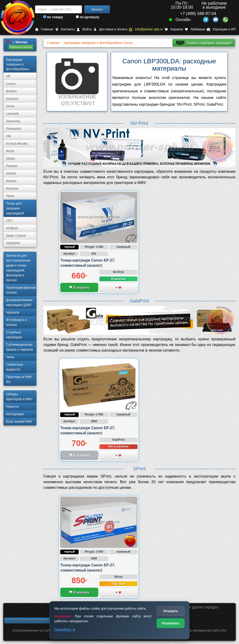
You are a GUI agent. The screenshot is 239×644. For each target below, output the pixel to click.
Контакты (65, 29)
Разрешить (171, 623)
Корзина (174, 29)
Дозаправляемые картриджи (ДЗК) (19, 302)
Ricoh (10, 151)
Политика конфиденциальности (27, 620)
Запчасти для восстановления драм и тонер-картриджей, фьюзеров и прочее (18, 268)
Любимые (195, 29)
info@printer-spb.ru (146, 29)
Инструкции (15, 414)
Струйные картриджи (14, 335)
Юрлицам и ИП (221, 29)
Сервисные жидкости (15, 367)
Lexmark (12, 114)
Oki (9, 136)
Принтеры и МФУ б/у (19, 379)
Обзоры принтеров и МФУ (19, 397)
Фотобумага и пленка (16, 322)
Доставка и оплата (110, 29)
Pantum (12, 166)
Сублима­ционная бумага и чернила (19, 347)
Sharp (10, 158)
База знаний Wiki (19, 421)
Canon (11, 84)
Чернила (13, 312)
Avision (11, 181)
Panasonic (14, 129)
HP (8, 76)
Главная (44, 29)
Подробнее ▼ (65, 630)
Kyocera (12, 99)
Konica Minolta (17, 144)
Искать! (97, 9)
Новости (12, 407)
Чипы (10, 357)
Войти (84, 29)
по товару (53, 17)
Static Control (16, 236)
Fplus (10, 196)
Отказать (171, 611)
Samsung (13, 121)
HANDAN (13, 243)
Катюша (12, 188)
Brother (11, 91)
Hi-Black (12, 228)
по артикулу (88, 17)
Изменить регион (21, 47)
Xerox (10, 106)
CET (9, 221)
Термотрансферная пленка (21, 290)
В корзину (79, 288)
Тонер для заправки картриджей (15, 208)
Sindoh (11, 173)
